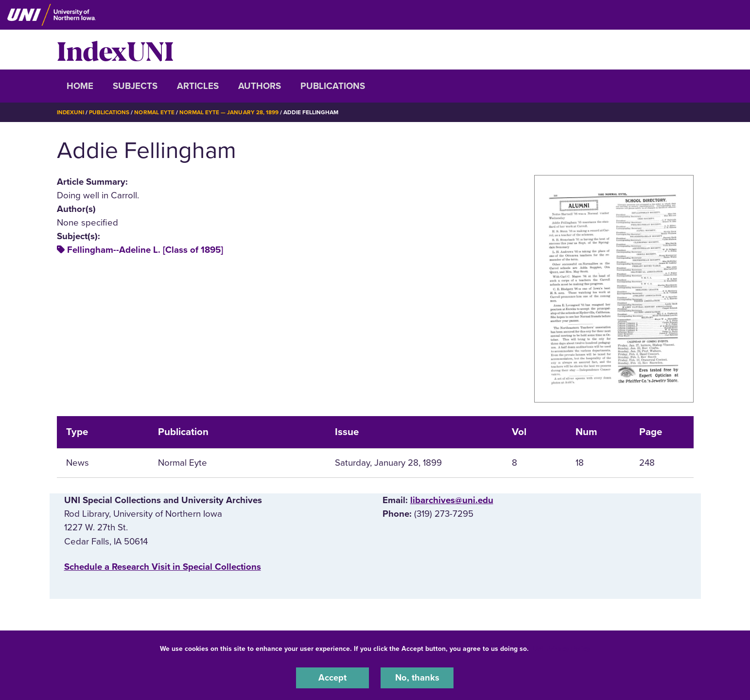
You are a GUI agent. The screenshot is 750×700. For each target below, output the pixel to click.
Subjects (135, 86)
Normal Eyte (155, 112)
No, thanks (417, 678)
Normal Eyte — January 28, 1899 (229, 112)
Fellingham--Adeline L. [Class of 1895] (145, 250)
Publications (333, 86)
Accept (332, 678)
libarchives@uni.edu (452, 500)
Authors (260, 86)
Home (80, 86)
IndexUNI (115, 50)
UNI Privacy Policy (561, 648)
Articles (198, 86)
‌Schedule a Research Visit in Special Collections (163, 566)
